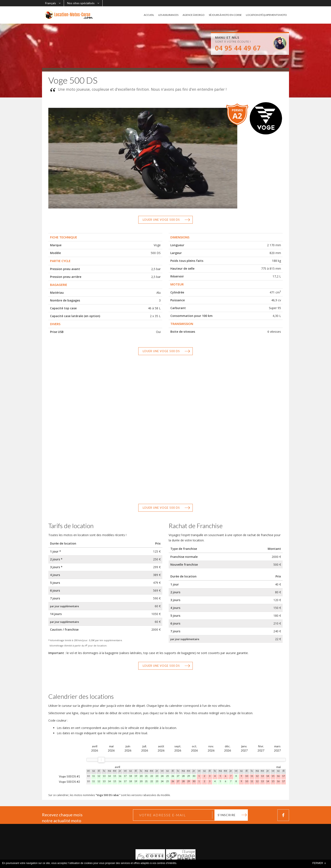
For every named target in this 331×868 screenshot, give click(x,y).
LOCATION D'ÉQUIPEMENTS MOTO (266, 15)
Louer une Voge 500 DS (161, 220)
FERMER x (319, 863)
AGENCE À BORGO (194, 15)
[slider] (101, 760)
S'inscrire (227, 815)
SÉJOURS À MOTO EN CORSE (225, 15)
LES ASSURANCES (168, 15)
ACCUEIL (149, 15)
